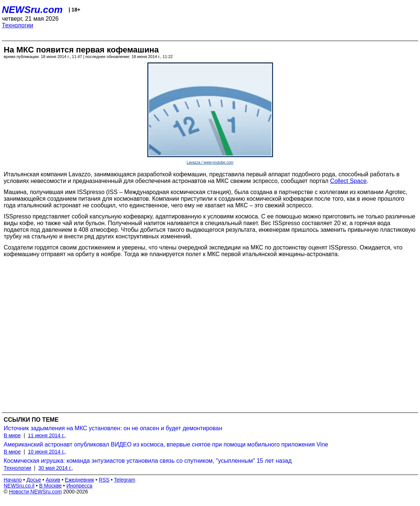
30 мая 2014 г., (56, 468)
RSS (104, 480)
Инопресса (80, 486)
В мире (12, 435)
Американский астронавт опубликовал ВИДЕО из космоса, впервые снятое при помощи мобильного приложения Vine (166, 444)
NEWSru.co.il (19, 486)
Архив (53, 480)
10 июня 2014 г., (47, 452)
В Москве (50, 486)
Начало (13, 480)
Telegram (125, 480)
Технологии (18, 25)
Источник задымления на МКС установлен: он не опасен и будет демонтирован (113, 428)
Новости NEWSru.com (35, 492)
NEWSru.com (32, 10)
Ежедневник (80, 480)
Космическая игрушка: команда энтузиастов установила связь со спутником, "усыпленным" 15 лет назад (148, 461)
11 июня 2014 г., (47, 435)
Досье (34, 480)
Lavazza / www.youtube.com (210, 162)
